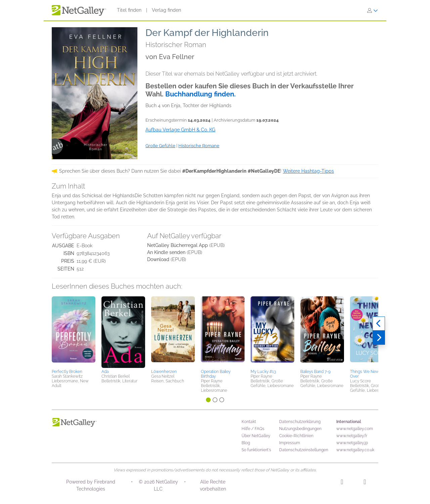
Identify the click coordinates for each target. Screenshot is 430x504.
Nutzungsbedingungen (300, 429)
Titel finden (129, 10)
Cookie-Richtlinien (296, 436)
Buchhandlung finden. (201, 94)
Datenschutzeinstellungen (304, 450)
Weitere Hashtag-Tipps (308, 171)
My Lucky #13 (263, 372)
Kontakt (249, 422)
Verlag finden (166, 10)
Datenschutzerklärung (300, 422)
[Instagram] (342, 483)
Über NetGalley (256, 436)
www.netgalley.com (355, 429)
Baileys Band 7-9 (315, 372)
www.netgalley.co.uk (355, 450)
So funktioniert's (256, 450)
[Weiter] (379, 338)
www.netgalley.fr (352, 436)
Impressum (290, 443)
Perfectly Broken (67, 372)
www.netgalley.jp (352, 443)
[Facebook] (365, 483)
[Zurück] (379, 324)
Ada (105, 372)
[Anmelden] (373, 10)
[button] (74, 332)
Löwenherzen (164, 372)
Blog (246, 443)
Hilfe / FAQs (253, 429)
